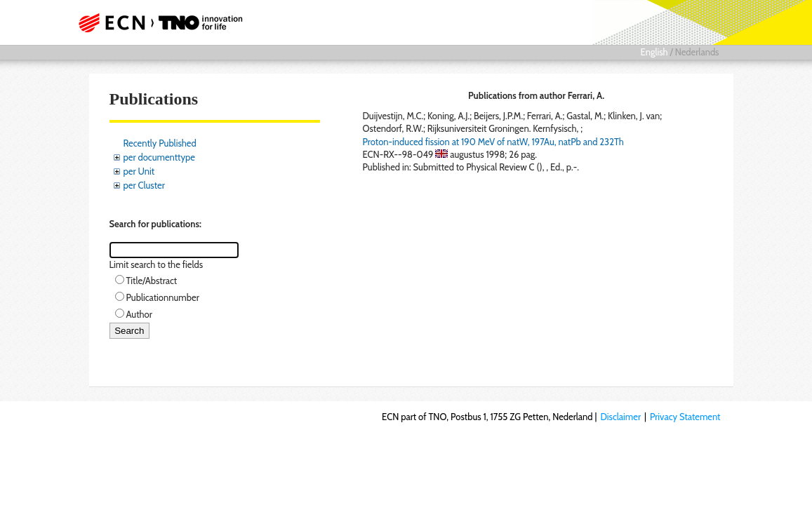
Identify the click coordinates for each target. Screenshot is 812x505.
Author (139, 314)
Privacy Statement (685, 417)
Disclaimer (620, 417)
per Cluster (144, 185)
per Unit (139, 171)
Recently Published (160, 143)
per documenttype (159, 157)
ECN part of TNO (164, 22)
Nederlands (697, 52)
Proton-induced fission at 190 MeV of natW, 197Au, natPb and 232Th (493, 142)
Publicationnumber (163, 297)
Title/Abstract (152, 281)
